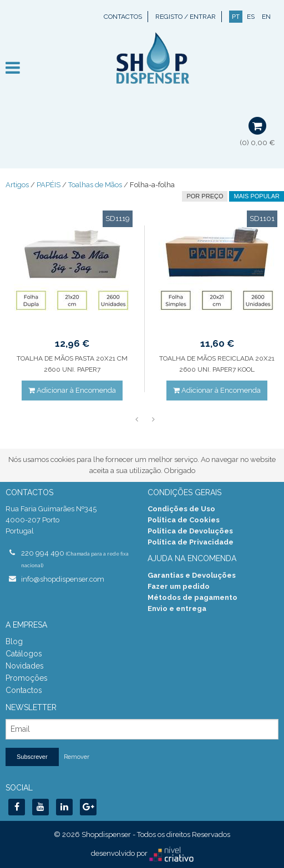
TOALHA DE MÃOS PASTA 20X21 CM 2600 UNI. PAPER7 (72, 364)
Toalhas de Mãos (95, 185)
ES (251, 17)
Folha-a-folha (152, 185)
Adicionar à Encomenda (72, 390)
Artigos (17, 185)
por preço (205, 196)
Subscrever (32, 757)
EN (266, 17)
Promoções (27, 678)
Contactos (123, 17)
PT (236, 17)
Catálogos (24, 654)
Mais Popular (257, 196)
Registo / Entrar (186, 17)
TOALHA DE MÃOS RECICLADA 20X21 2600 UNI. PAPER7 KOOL (217, 364)
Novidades (25, 666)
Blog (14, 641)
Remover (77, 757)
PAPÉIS (49, 185)
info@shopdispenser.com (63, 579)
